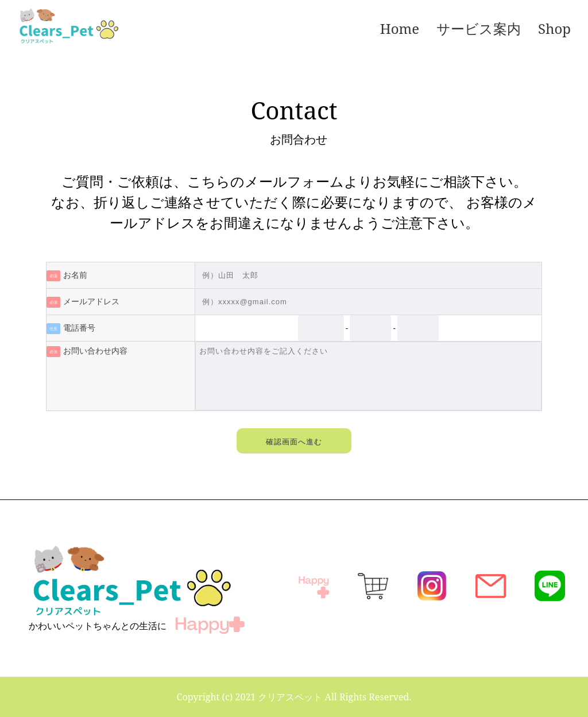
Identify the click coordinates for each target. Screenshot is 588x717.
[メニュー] (243, 29)
